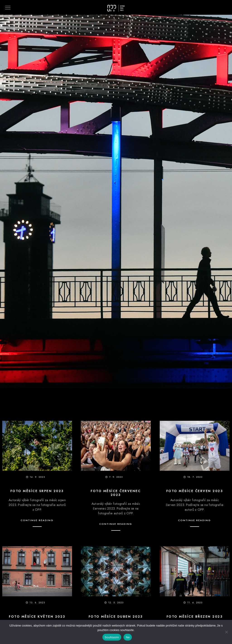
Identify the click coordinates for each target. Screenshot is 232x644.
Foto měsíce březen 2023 (195, 617)
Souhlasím (112, 637)
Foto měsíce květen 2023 (37, 617)
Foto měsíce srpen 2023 (37, 491)
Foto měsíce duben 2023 (116, 617)
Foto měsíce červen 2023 (195, 491)
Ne (128, 637)
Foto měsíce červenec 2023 (116, 493)
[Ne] (226, 632)
